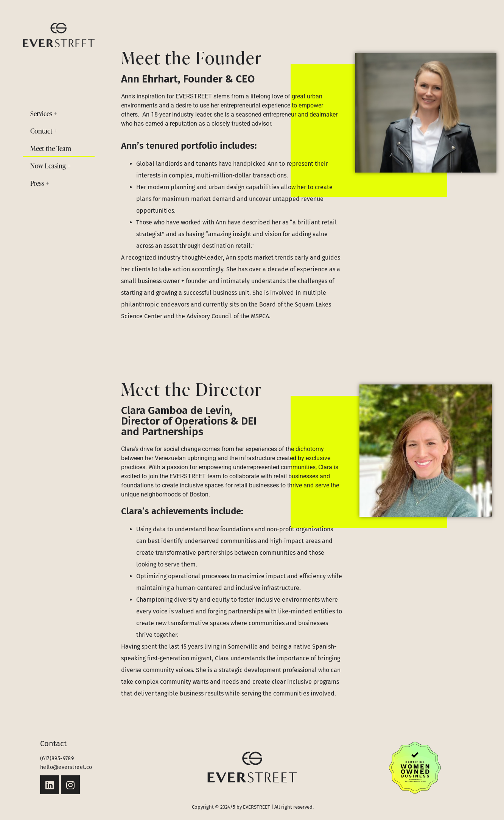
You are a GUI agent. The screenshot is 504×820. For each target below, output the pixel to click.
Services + (44, 113)
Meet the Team (51, 148)
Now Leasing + (51, 166)
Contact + (44, 131)
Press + (40, 183)
